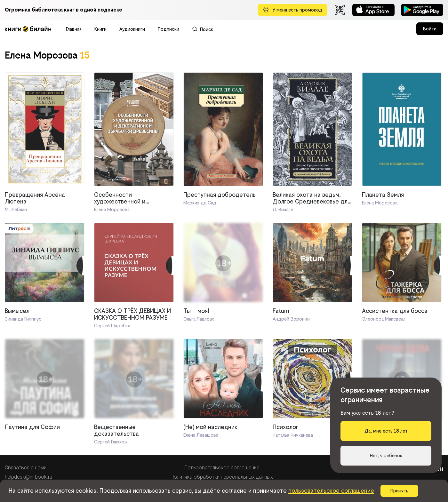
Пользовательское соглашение (222, 468)
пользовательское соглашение (331, 491)
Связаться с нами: (26, 468)
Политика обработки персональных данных (222, 477)
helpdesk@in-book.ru (28, 477)
